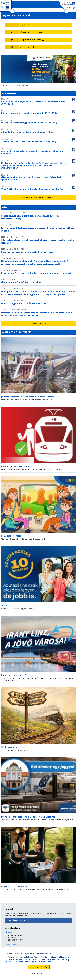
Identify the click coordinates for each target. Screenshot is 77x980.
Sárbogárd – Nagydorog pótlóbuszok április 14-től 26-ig (29, 123)
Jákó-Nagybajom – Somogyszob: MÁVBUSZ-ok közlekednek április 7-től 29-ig (31, 178)
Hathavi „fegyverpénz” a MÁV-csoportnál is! (23, 303)
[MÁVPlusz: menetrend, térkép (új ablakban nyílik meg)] (45, 32)
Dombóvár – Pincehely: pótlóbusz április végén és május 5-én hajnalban (32, 152)
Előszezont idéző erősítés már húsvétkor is (23, 282)
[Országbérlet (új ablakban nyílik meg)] (45, 47)
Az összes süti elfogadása (39, 968)
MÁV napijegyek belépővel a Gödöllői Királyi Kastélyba (28, 817)
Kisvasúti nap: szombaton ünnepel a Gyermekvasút (27, 252)
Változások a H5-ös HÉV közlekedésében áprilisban (27, 132)
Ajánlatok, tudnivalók (16, 332)
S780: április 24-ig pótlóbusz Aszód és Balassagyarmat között (32, 189)
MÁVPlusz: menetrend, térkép (32, 32)
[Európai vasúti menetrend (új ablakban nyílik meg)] (45, 40)
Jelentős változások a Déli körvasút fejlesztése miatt (27, 397)
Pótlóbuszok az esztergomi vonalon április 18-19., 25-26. (29, 113)
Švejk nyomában (9, 747)
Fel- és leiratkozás (18, 920)
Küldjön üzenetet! (11, 945)
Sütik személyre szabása (39, 975)
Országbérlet (25, 47)
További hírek (38, 323)
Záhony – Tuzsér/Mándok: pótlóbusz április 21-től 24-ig (29, 142)
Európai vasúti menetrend (30, 40)
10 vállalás (6, 605)
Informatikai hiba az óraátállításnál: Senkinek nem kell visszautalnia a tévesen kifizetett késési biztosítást (37, 314)
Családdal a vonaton (11, 536)
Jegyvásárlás (25, 25)
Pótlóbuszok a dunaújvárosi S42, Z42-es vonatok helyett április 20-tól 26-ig (33, 103)
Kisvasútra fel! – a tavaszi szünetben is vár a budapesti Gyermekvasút (37, 273)
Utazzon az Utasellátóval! (14, 886)
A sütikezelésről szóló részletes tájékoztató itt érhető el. (37, 962)
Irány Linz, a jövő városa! (13, 675)
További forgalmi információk (38, 198)
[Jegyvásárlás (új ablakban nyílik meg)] (45, 25)
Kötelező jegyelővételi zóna (15, 466)
